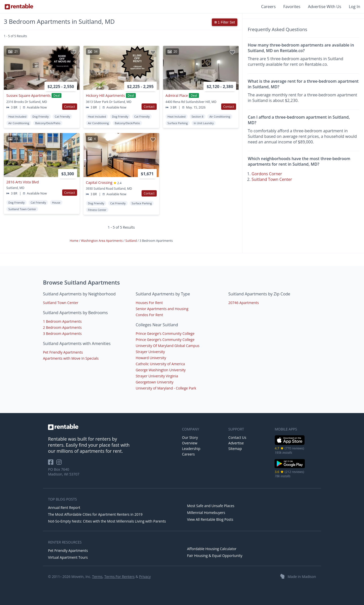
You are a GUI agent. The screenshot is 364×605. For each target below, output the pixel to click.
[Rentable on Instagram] (60, 464)
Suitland (132, 241)
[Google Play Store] (290, 468)
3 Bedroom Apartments (62, 333)
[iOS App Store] (290, 444)
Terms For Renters (120, 577)
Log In (355, 7)
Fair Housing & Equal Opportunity (215, 556)
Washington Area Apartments (102, 241)
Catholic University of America (160, 364)
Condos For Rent (149, 315)
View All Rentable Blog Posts (210, 519)
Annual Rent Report (64, 507)
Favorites (292, 7)
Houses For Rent (149, 303)
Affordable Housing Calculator (212, 549)
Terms (97, 577)
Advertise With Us (325, 7)
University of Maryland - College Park (166, 388)
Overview (190, 443)
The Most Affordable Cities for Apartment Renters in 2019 (95, 514)
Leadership (191, 449)
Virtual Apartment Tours (68, 557)
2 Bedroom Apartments (62, 327)
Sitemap (235, 449)
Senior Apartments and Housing (162, 309)
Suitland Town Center (272, 179)
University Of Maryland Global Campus (168, 346)
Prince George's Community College (165, 333)
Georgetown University (155, 382)
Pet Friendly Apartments (63, 352)
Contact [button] (70, 107)
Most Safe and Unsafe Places (211, 506)
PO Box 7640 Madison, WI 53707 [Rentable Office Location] (64, 472)
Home (74, 241)
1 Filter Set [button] (225, 22)
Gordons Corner (267, 174)
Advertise (236, 443)
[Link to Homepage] (19, 7)
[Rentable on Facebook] (52, 464)
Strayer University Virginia (157, 376)
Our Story (190, 437)
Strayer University (150, 352)
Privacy (145, 577)
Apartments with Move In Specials (71, 358)
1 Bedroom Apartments (62, 321)
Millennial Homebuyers (206, 513)
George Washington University (161, 370)
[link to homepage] (112, 427)
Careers (268, 7)
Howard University (151, 358)
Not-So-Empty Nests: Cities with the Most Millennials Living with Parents (107, 521)
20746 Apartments (244, 303)
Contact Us (237, 437)
